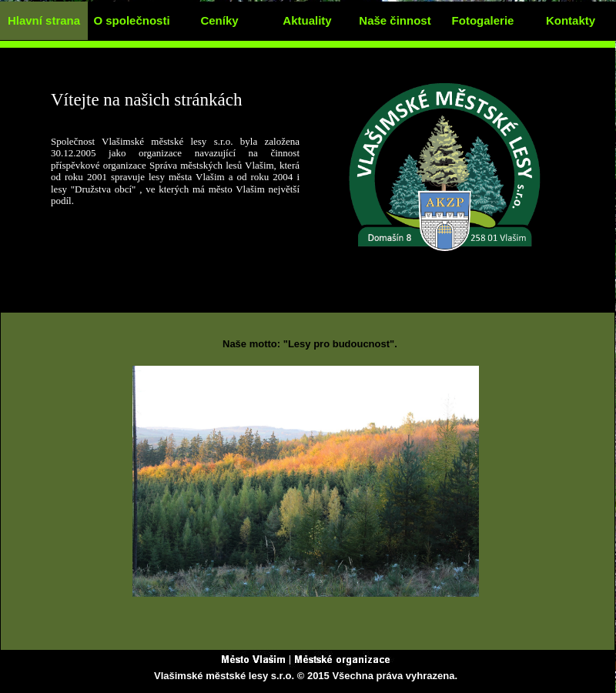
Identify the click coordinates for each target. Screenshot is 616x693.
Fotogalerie (483, 20)
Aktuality (307, 20)
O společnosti (131, 20)
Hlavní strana (44, 20)
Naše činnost (395, 20)
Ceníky (219, 20)
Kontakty (571, 20)
